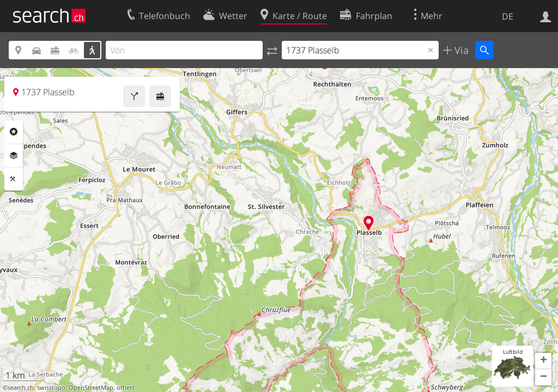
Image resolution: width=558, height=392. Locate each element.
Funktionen (14, 179)
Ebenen (14, 156)
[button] (543, 361)
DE (508, 16)
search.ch (21, 388)
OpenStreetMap (91, 388)
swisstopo (51, 388)
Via (460, 50)
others (126, 388)
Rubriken (14, 132)
